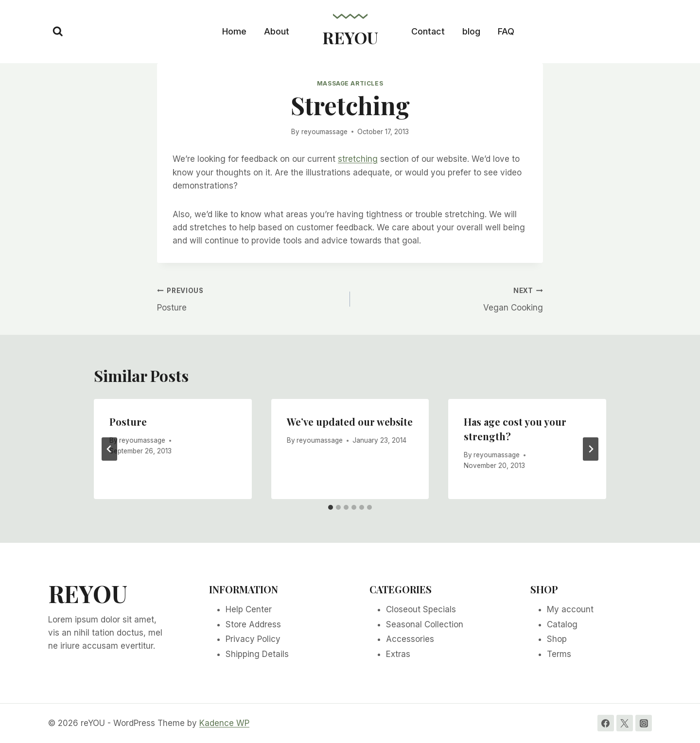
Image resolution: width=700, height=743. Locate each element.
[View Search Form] (58, 32)
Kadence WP (224, 723)
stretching (358, 159)
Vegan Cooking (451, 298)
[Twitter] (625, 723)
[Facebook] (606, 723)
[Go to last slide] (109, 449)
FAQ (506, 31)
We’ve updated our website (350, 422)
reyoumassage (324, 132)
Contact (428, 31)
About (277, 31)
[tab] (331, 507)
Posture (249, 298)
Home (234, 31)
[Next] (591, 449)
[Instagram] (644, 723)
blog (471, 31)
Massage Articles (350, 83)
